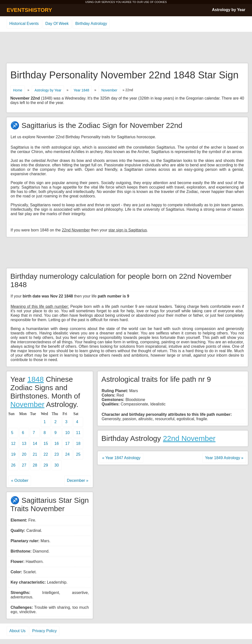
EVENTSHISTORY (29, 10)
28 (35, 465)
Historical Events (24, 24)
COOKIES (160, 2)
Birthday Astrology (91, 24)
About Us (17, 631)
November (109, 90)
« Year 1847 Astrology (121, 458)
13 (24, 444)
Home (18, 90)
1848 (36, 379)
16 (57, 444)
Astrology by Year (229, 10)
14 (35, 444)
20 (24, 454)
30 (57, 465)
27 (24, 465)
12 (13, 444)
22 (46, 454)
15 (46, 444)
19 (13, 454)
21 (35, 454)
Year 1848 (81, 90)
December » (78, 480)
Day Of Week (57, 24)
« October (20, 480)
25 (78, 454)
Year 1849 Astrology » (224, 458)
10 (67, 433)
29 (46, 465)
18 (78, 444)
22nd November (189, 438)
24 (67, 454)
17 (67, 444)
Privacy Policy (45, 631)
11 (78, 433)
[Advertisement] (126, 48)
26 (13, 465)
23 (57, 454)
